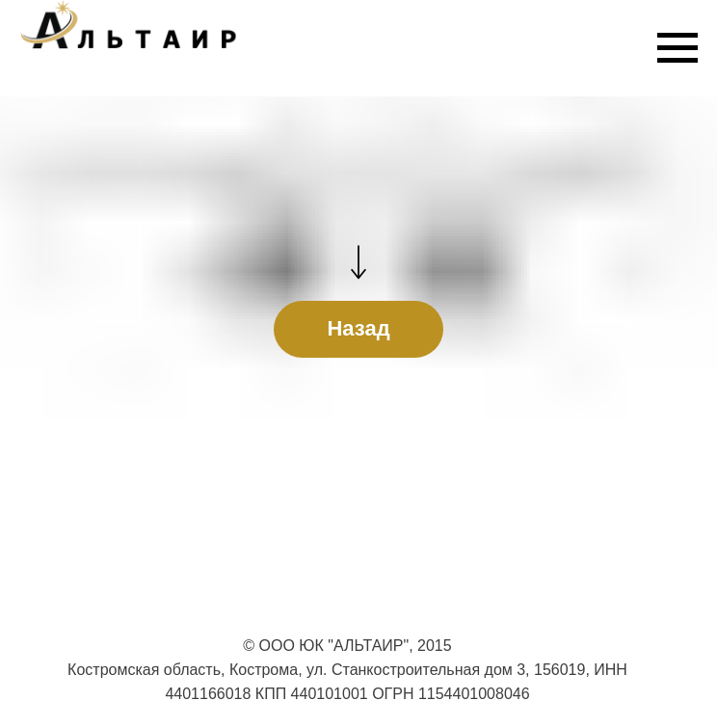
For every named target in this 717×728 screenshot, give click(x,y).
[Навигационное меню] (677, 48)
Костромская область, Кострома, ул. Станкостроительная (274, 670)
